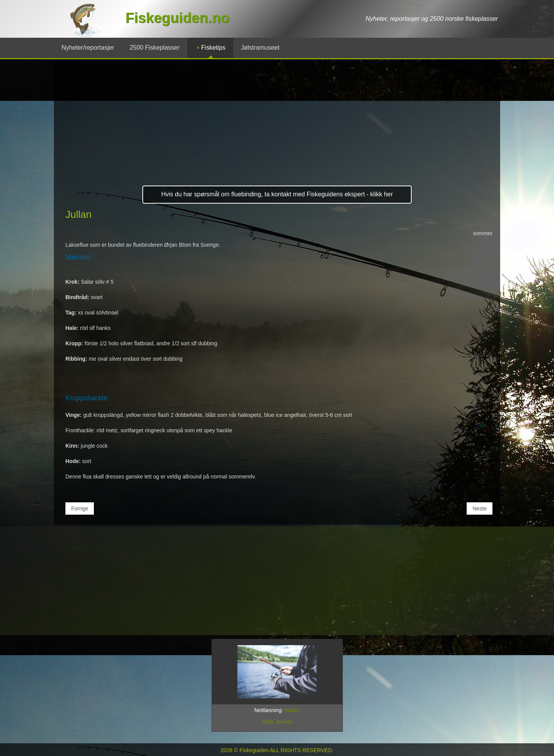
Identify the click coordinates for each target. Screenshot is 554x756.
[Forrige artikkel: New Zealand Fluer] (80, 508)
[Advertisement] (277, 127)
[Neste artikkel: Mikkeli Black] (480, 508)
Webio (292, 710)
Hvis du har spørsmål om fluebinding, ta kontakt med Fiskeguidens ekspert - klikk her (277, 194)
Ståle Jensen (277, 722)
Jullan (78, 214)
